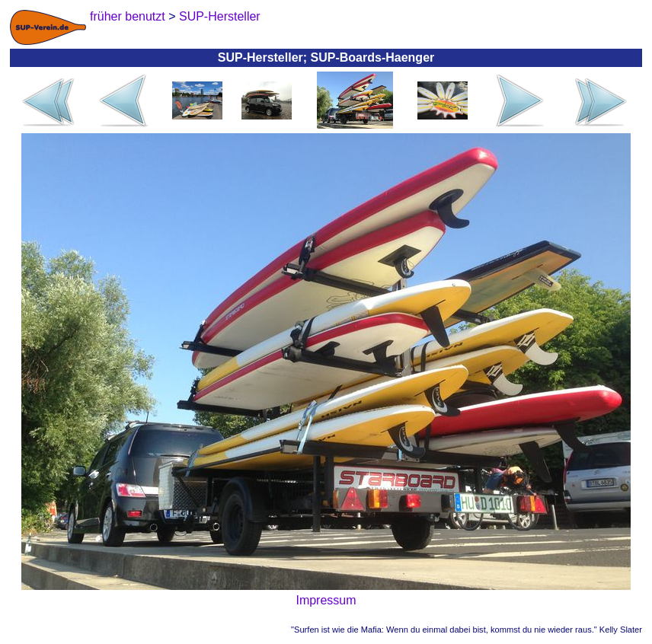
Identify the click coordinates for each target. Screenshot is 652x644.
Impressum (326, 600)
